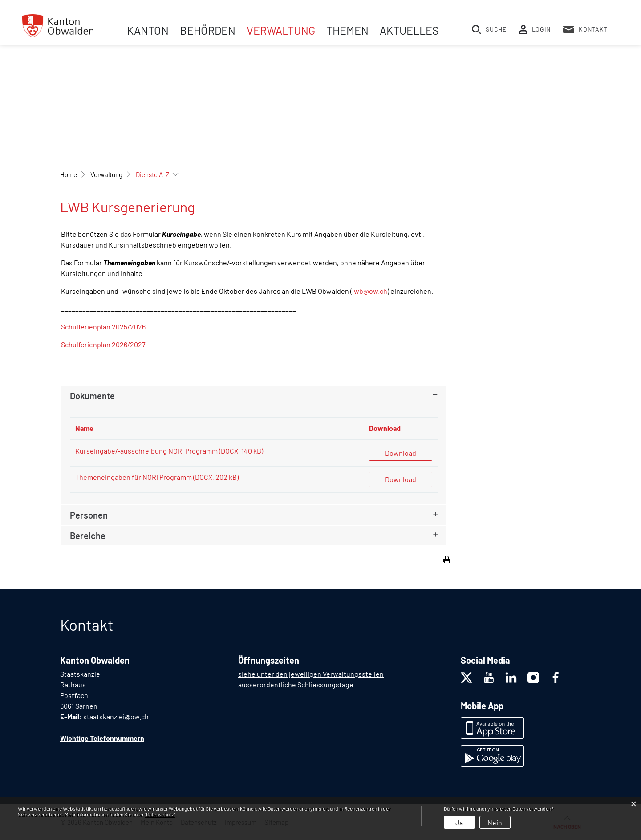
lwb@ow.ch (370, 291)
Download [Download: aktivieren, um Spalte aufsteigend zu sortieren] (385, 428)
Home (69, 174)
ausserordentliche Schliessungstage (296, 684)
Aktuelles (409, 30)
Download (401, 453)
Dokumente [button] (92, 396)
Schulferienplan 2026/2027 (103, 344)
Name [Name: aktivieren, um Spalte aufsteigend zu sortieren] (84, 428)
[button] (106, 174)
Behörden (208, 30)
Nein (495, 822)
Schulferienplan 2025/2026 (103, 327)
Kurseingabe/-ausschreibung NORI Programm (146, 451)
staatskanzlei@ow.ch (116, 716)
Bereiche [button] (88, 536)
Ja (459, 822)
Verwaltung (281, 30)
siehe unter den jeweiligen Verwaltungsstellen (311, 674)
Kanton (148, 30)
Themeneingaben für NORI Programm (134, 477)
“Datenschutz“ (160, 814)
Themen (347, 30)
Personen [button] (89, 515)
